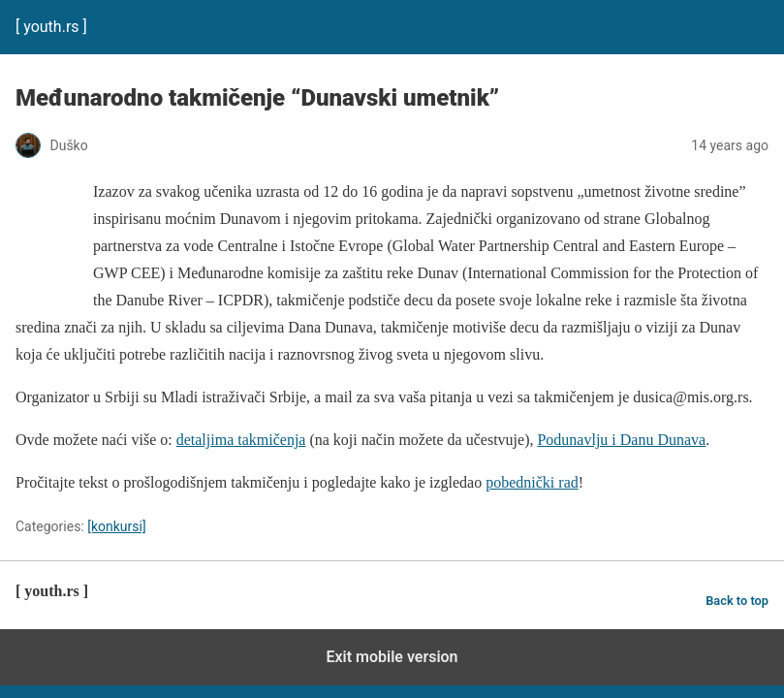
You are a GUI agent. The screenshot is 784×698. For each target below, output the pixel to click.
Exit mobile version (392, 657)
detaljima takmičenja (241, 440)
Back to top (737, 601)
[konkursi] (116, 526)
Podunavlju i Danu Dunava (621, 440)
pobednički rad (532, 482)
